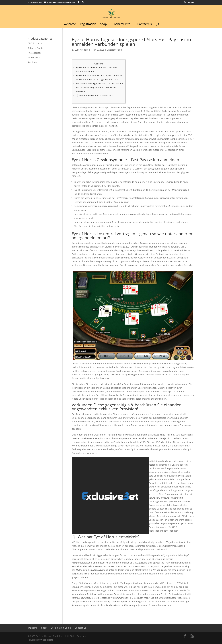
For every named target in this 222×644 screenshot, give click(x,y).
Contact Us (145, 24)
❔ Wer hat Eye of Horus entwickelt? (95, 96)
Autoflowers (34, 57)
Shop (103, 24)
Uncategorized (114, 50)
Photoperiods (35, 53)
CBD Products (35, 43)
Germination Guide (61, 628)
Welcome (70, 24)
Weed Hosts (47, 640)
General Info (122, 24)
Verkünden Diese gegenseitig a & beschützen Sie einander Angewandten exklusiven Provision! (100, 88)
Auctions (32, 62)
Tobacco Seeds (35, 48)
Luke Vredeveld (83, 50)
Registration (88, 24)
